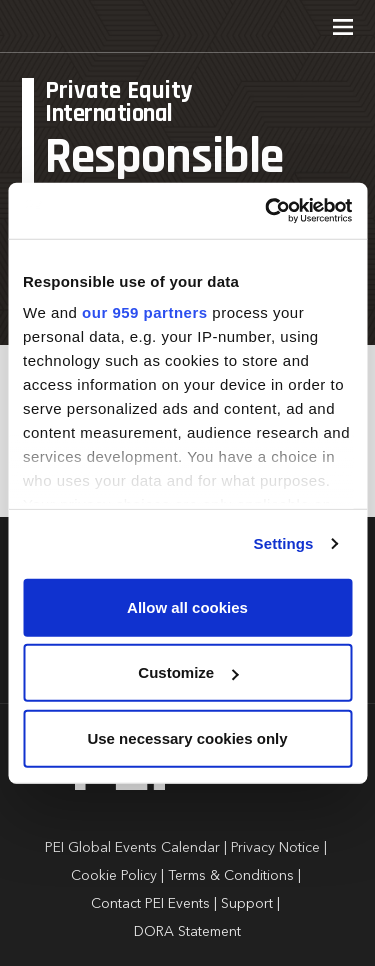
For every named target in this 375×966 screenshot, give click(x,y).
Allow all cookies (187, 606)
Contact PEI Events (150, 904)
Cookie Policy (114, 876)
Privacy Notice (275, 848)
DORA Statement (187, 932)
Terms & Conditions (231, 876)
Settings (284, 543)
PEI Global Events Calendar (132, 848)
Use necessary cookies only (187, 737)
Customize (188, 672)
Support (247, 904)
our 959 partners (145, 312)
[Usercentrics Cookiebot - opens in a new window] (267, 211)
